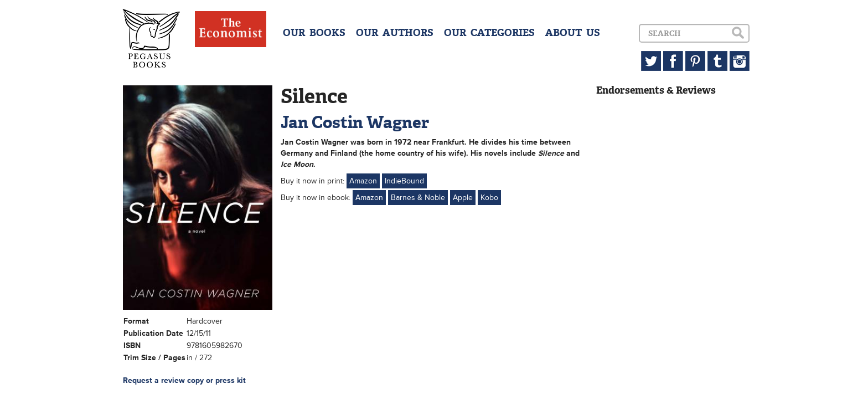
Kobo (489, 198)
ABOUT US (573, 33)
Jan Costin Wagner (355, 122)
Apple (463, 198)
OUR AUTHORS (395, 33)
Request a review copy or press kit (184, 380)
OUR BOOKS (314, 33)
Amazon (363, 181)
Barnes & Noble (418, 198)
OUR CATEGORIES (489, 33)
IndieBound (404, 181)
